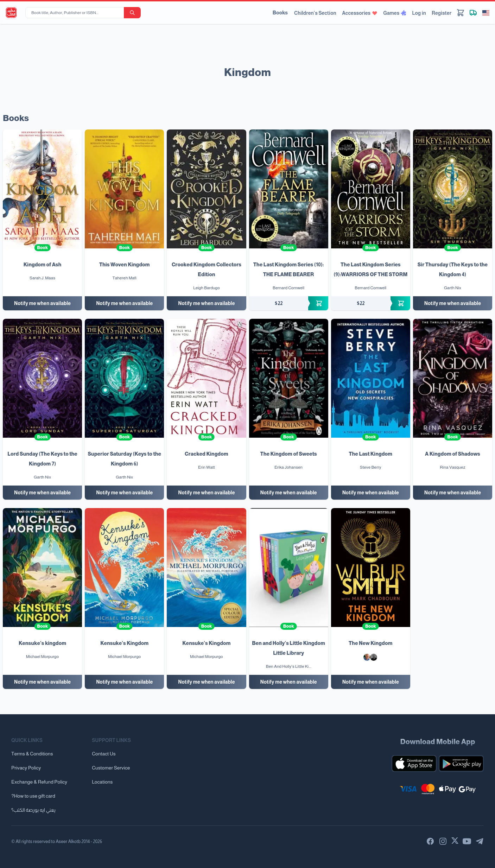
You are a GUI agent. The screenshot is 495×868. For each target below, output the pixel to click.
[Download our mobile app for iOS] (414, 764)
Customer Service (111, 768)
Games (395, 13)
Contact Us (104, 754)
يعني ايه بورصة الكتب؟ (33, 810)
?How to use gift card (33, 796)
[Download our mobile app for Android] (461, 764)
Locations (102, 782)
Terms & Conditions (32, 754)
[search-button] (132, 13)
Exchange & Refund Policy (39, 782)
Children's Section (315, 13)
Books (280, 13)
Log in (419, 13)
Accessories (360, 13)
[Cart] (461, 13)
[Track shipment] (473, 13)
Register (442, 13)
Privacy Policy (26, 768)
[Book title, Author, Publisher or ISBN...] (76, 13)
